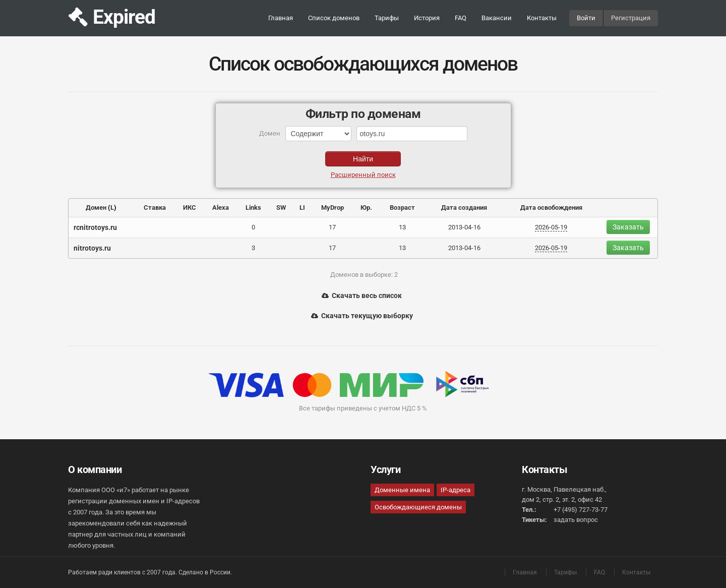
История (427, 18)
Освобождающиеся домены (418, 507)
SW (281, 208)
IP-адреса (456, 490)
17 (332, 227)
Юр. (366, 208)
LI (302, 208)
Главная (281, 18)
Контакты (542, 18)
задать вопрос (576, 520)
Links (253, 208)
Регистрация (631, 18)
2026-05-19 (551, 227)
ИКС (190, 208)
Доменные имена (402, 490)
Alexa (221, 208)
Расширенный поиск (363, 175)
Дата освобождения (551, 208)
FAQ (461, 18)
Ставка (155, 208)
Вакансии (497, 18)
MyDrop (332, 208)
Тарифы (387, 18)
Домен (96, 208)
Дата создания (464, 208)
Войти (586, 18)
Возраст (402, 208)
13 (402, 227)
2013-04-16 (464, 227)
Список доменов (334, 18)
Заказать (628, 227)
